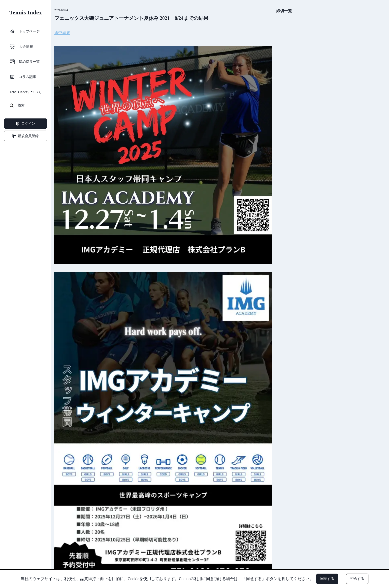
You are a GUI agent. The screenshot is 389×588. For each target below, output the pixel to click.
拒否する (357, 579)
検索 (17, 106)
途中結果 (62, 33)
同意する (327, 579)
